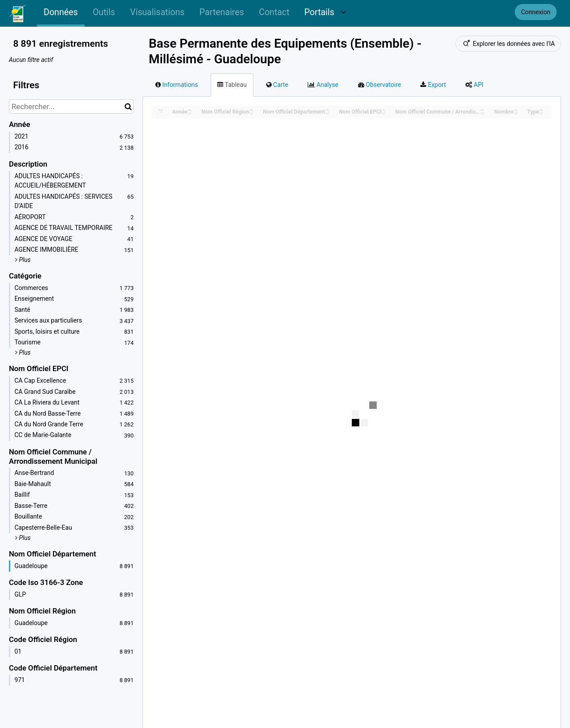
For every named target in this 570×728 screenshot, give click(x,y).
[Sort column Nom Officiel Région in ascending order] (251, 109)
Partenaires (222, 12)
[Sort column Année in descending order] (190, 112)
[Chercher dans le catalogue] (128, 106)
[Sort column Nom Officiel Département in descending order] (327, 112)
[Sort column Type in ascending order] (541, 109)
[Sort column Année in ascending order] (190, 109)
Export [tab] (433, 85)
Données (61, 12)
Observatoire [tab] (380, 85)
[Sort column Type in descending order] (541, 112)
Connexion (536, 12)
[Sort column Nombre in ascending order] (516, 109)
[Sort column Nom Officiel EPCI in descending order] (383, 112)
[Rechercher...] (71, 106)
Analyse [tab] (323, 85)
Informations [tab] (177, 85)
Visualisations (157, 12)
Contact (274, 12)
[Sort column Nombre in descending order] (516, 112)
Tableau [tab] (232, 85)
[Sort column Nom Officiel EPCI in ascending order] (383, 109)
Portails (325, 12)
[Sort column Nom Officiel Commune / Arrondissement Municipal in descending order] (482, 112)
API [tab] (474, 85)
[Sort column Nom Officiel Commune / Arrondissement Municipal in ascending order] (482, 109)
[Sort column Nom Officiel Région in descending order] (251, 112)
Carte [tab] (277, 85)
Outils (104, 12)
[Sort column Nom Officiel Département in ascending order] (327, 109)
